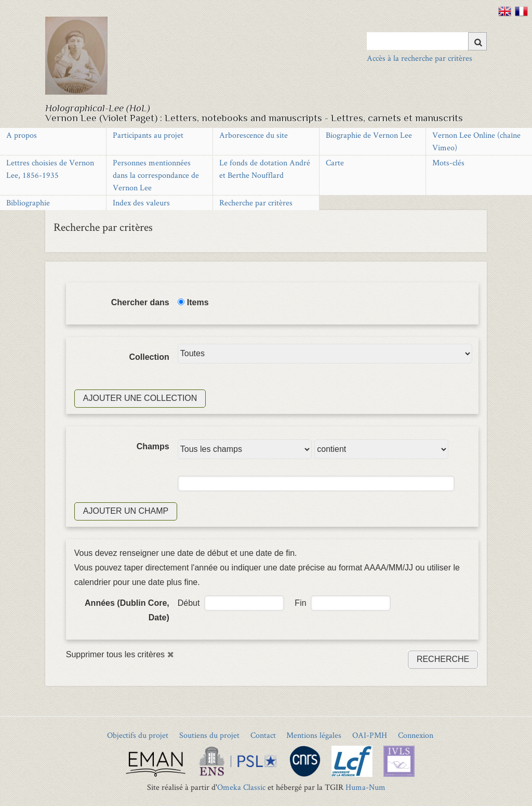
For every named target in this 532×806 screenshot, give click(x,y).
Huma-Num (365, 787)
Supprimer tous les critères (115, 654)
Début (189, 603)
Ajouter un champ (126, 511)
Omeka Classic (241, 787)
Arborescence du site (254, 135)
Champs (153, 446)
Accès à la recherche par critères (420, 58)
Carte (335, 162)
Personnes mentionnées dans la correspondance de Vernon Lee (156, 175)
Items (198, 302)
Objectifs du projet (138, 735)
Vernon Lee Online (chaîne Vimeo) (476, 141)
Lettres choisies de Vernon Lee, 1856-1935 (50, 169)
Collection (149, 357)
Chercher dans (140, 302)
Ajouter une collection (140, 398)
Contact (263, 735)
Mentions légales (314, 735)
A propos (22, 135)
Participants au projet (148, 135)
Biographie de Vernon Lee (369, 135)
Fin (300, 603)
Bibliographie (28, 203)
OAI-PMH (370, 735)
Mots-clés (448, 162)
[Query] (427, 41)
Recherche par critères (256, 203)
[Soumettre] (477, 41)
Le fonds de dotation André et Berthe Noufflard (265, 169)
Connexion (416, 735)
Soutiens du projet (209, 735)
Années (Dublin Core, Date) (127, 610)
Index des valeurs (141, 203)
